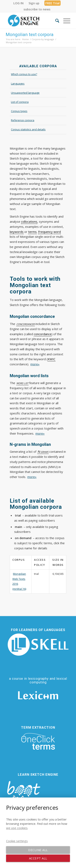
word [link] (57, 232)
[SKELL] (38, 645)
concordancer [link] (26, 324)
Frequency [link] (45, 232)
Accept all (38, 858)
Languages (18, 84)
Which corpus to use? (24, 74)
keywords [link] (17, 232)
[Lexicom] (38, 695)
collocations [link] (29, 221)
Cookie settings (17, 841)
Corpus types (19, 111)
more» (35, 364)
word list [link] (22, 383)
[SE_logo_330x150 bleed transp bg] (32, 21)
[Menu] (65, 21)
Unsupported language (25, 93)
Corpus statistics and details (28, 129)
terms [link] (32, 232)
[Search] (55, 21)
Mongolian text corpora (30, 35)
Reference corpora (23, 120)
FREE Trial (52, 3)
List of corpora (20, 102)
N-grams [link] (43, 452)
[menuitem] (19, 3)
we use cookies (17, 828)
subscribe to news (37, 9)
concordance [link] (43, 334)
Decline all (38, 850)
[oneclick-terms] (38, 741)
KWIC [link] (51, 359)
